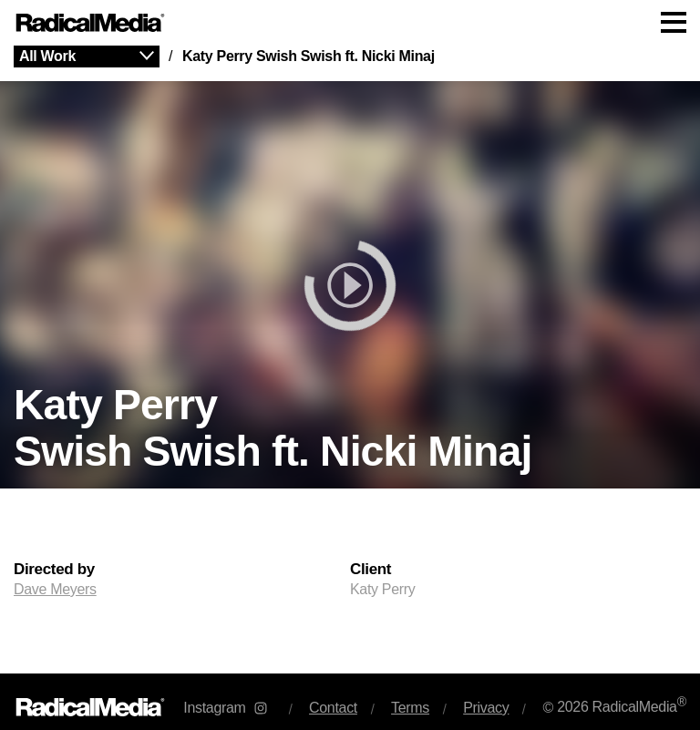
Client (371, 570)
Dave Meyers (55, 589)
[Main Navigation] (350, 23)
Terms (410, 708)
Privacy (486, 708)
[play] (350, 285)
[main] (350, 360)
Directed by (54, 570)
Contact (333, 708)
